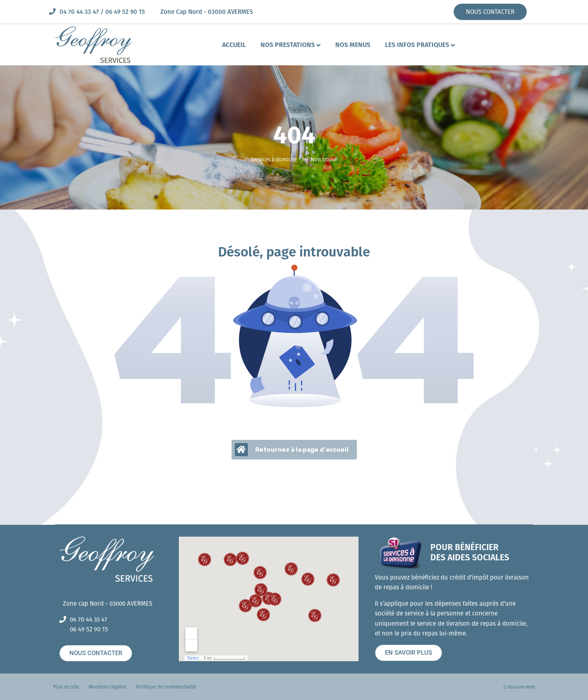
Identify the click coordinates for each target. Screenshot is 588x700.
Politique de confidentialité (166, 687)
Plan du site (66, 687)
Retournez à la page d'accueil (292, 450)
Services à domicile (274, 159)
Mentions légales (108, 687)
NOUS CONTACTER (490, 12)
